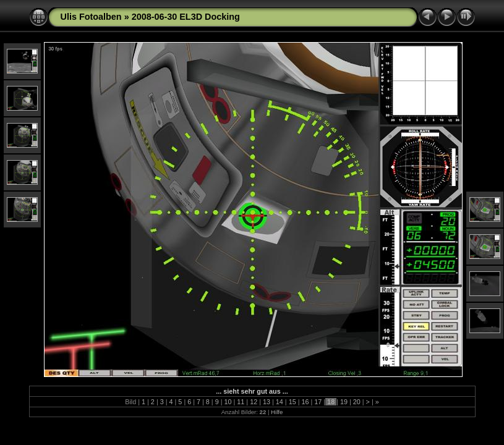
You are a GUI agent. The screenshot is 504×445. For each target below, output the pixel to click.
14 (280, 402)
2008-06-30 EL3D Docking (186, 17)
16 (305, 402)
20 (357, 402)
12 (254, 402)
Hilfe (277, 412)
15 (293, 402)
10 (228, 402)
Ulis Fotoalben (91, 17)
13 (267, 402)
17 (318, 402)
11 (241, 402)
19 (344, 402)
